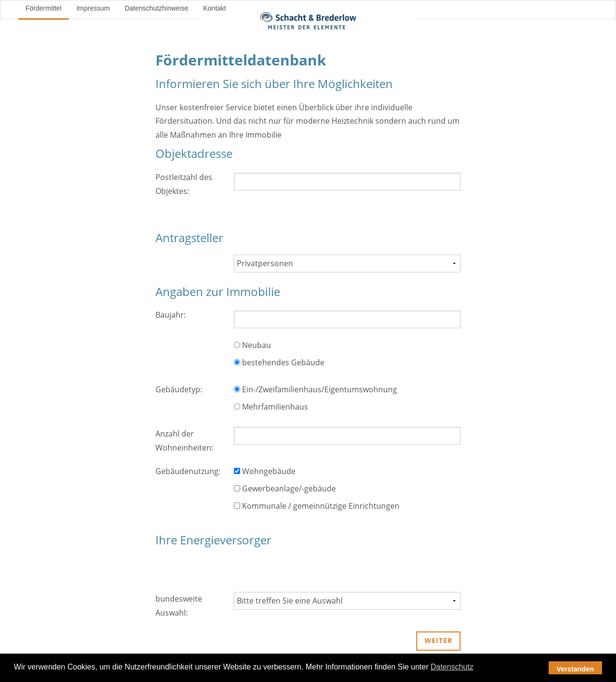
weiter (438, 640)
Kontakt (214, 8)
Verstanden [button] (576, 669)
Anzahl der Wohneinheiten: (184, 441)
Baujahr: (171, 315)
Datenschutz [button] (452, 667)
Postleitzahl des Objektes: (184, 184)
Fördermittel (44, 8)
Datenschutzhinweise (156, 8)
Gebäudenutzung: (188, 471)
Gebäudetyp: (179, 389)
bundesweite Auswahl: (179, 606)
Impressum (93, 8)
